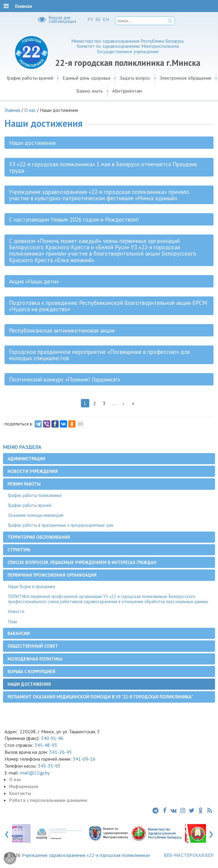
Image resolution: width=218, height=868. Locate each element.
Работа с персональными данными (48, 800)
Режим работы (24, 484)
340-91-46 (52, 738)
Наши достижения (29, 684)
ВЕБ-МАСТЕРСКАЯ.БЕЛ (189, 855)
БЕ (98, 19)
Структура (19, 550)
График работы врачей (30, 78)
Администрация (26, 459)
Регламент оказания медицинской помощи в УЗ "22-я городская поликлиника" (100, 697)
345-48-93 (46, 745)
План (13, 622)
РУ (90, 19)
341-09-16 (84, 759)
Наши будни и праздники (32, 586)
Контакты (20, 793)
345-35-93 (49, 766)
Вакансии (19, 633)
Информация (24, 786)
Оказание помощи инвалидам (36, 515)
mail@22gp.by (35, 773)
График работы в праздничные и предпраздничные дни (61, 525)
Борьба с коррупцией (31, 672)
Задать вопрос (135, 78)
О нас (30, 110)
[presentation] (7, 833)
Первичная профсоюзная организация (52, 575)
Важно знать (90, 91)
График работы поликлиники (35, 495)
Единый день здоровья (86, 78)
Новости (16, 611)
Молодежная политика (35, 659)
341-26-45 (61, 752)
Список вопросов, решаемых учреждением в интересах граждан (82, 562)
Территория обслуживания (39, 537)
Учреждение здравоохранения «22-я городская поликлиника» (86, 855)
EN (106, 19)
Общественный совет (33, 646)
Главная (12, 110)
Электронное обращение (186, 78)
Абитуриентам (127, 91)
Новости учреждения (33, 471)
